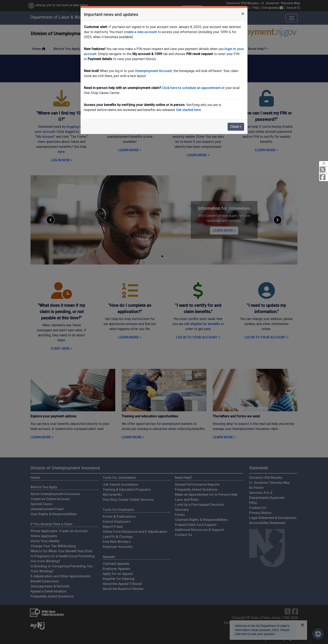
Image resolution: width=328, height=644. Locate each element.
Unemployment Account (153, 71)
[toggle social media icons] (324, 164)
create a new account (140, 32)
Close (236, 127)
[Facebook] (324, 177)
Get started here (188, 110)
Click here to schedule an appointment (191, 88)
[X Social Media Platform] (324, 170)
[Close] (243, 14)
